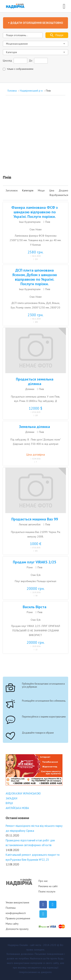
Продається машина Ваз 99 (35, 519)
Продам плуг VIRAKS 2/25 (35, 562)
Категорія (28, 190)
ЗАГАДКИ (11, 798)
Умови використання (17, 902)
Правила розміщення (18, 918)
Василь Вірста (35, 607)
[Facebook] (43, 905)
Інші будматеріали (30, 222)
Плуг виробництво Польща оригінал (35, 581)
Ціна (52, 190)
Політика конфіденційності (16, 910)
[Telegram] (43, 914)
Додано (63, 190)
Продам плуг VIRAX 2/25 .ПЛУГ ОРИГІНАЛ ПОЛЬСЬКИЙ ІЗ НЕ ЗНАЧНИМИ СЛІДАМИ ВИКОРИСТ (36, 631)
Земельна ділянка (35, 427)
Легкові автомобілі (30, 524)
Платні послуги (47, 891)
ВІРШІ (9, 803)
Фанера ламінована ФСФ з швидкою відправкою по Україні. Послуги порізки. (35, 212)
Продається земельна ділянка (35, 381)
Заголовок (12, 190)
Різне (30, 567)
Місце (42, 190)
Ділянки (30, 389)
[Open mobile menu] (64, 6)
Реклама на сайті (48, 886)
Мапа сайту (12, 924)
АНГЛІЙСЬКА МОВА (17, 808)
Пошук (59, 35)
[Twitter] (53, 905)
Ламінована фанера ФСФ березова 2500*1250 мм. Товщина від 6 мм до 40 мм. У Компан (35, 240)
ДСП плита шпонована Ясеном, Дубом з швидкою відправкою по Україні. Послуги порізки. (35, 277)
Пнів (48, 222)
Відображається (59, 195)
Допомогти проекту (17, 929)
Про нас (43, 881)
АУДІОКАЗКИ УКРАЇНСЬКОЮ (23, 793)
